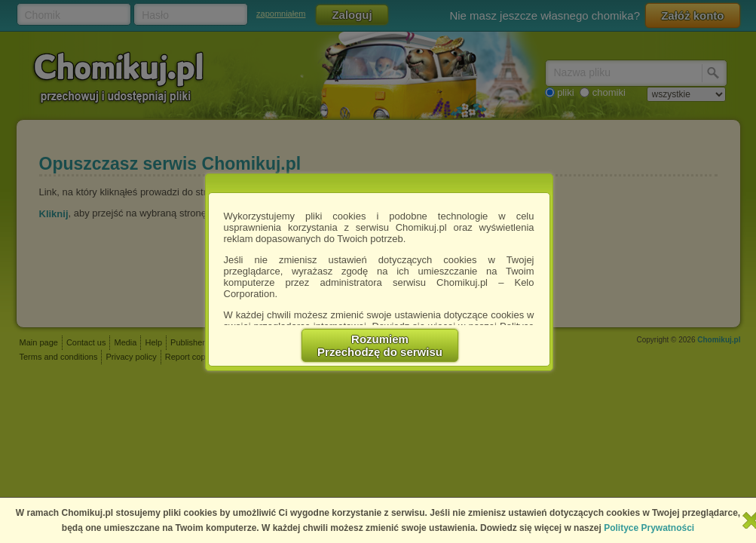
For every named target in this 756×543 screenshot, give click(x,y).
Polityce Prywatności (649, 528)
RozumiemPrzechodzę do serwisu (380, 345)
